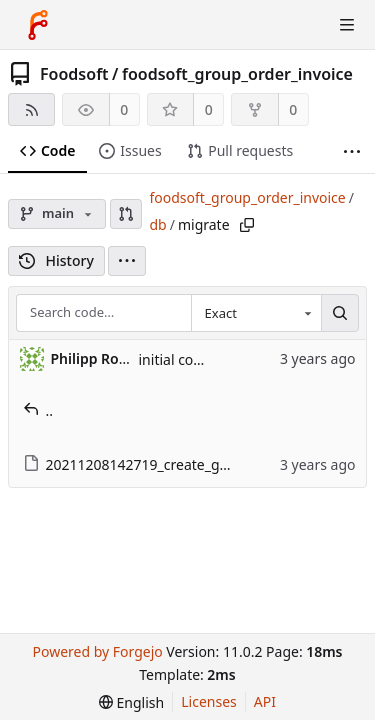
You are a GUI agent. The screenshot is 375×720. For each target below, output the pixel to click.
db (157, 224)
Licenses (209, 701)
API (265, 701)
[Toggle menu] (347, 25)
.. (38, 410)
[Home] (38, 25)
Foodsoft (74, 74)
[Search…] (340, 313)
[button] (126, 214)
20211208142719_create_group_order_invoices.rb (197, 464)
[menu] (127, 261)
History (56, 260)
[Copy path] (247, 225)
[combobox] (256, 313)
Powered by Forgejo (97, 651)
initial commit (184, 359)
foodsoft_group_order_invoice (237, 74)
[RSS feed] (31, 109)
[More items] (352, 151)
